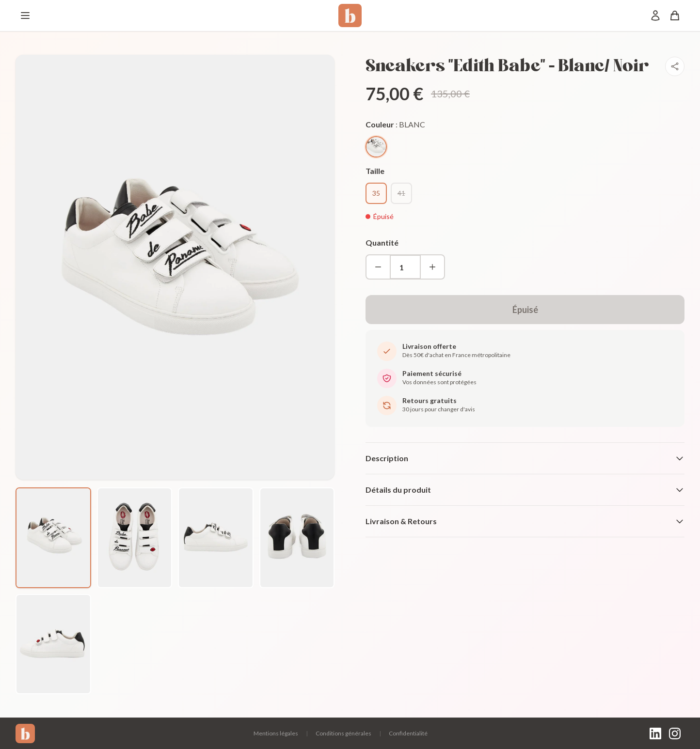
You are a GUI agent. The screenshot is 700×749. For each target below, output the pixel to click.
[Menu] (25, 16)
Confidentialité (408, 733)
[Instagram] (675, 733)
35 (376, 193)
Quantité (382, 242)
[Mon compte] (655, 16)
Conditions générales (343, 733)
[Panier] (675, 16)
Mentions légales (276, 733)
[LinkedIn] (655, 733)
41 (401, 193)
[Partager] (675, 66)
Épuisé (525, 310)
